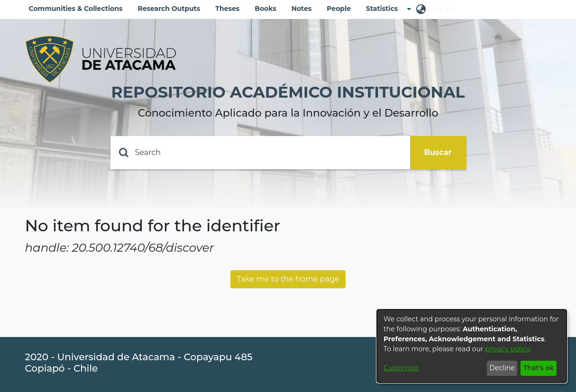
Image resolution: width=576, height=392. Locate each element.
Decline (502, 368)
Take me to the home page (288, 279)
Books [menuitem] (265, 9)
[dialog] (472, 346)
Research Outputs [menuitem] (169, 9)
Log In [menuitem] (439, 9)
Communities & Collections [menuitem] (76, 9)
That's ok (539, 368)
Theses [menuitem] (227, 9)
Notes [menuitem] (302, 9)
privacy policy (507, 349)
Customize (401, 368)
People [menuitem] (339, 9)
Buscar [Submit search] (438, 152)
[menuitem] (385, 9)
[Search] (260, 153)
